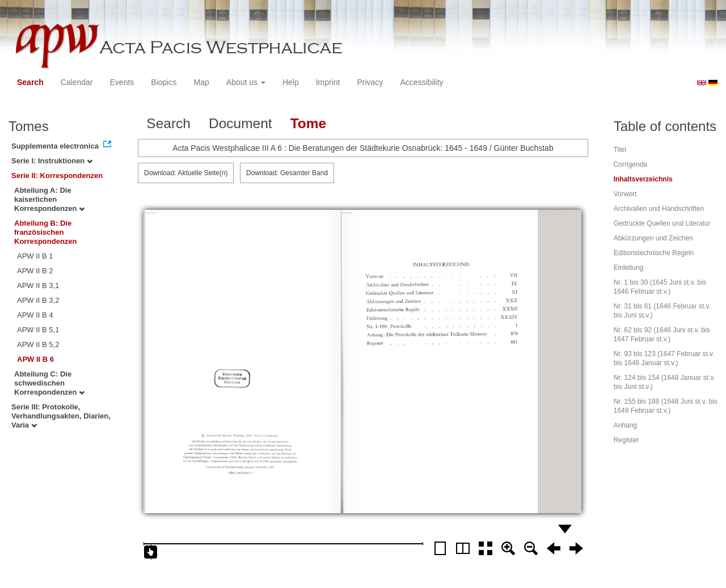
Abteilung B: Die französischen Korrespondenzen (46, 232)
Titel (620, 150)
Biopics (164, 82)
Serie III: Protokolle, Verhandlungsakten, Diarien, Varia (61, 416)
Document (240, 123)
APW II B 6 (35, 359)
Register (626, 440)
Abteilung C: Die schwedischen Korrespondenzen (49, 383)
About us (246, 82)
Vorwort (625, 194)
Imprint (328, 82)
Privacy (370, 82)
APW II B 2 (35, 271)
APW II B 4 (35, 315)
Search (30, 82)
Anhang (625, 425)
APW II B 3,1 (38, 285)
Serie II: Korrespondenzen (57, 175)
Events (122, 82)
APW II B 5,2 (38, 344)
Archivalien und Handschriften (659, 209)
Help (291, 82)
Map (201, 82)
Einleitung (629, 268)
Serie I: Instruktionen (52, 161)
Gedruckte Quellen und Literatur (662, 223)
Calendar (77, 82)
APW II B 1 (35, 256)
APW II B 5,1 (38, 330)
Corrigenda (630, 164)
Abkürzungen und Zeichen (653, 238)
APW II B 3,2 (38, 300)
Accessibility (421, 82)
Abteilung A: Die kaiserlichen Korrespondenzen (49, 199)
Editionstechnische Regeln (654, 253)
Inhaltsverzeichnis (643, 179)
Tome (309, 123)
